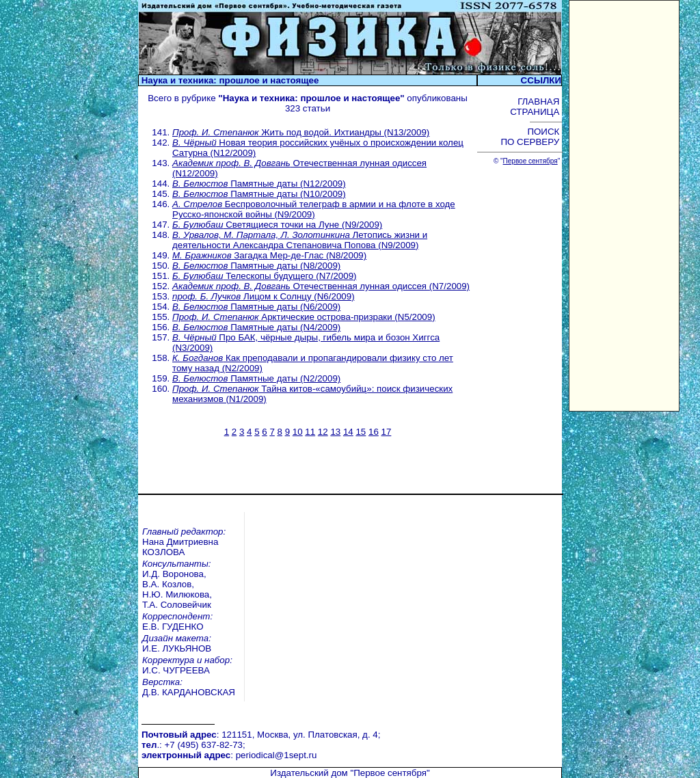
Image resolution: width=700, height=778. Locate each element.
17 (387, 432)
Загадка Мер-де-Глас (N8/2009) (269, 255)
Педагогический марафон (220, 763)
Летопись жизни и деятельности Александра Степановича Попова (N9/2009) (300, 240)
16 (374, 432)
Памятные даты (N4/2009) (256, 327)
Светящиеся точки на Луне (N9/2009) (277, 225)
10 (298, 432)
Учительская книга (394, 753)
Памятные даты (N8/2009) (256, 266)
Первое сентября (530, 161)
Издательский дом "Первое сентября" (350, 697)
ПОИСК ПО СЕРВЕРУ (531, 137)
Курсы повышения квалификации (426, 743)
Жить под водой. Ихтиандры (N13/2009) (301, 132)
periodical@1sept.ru (277, 683)
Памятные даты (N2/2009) (256, 378)
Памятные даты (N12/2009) (259, 184)
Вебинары (188, 743)
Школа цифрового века (404, 763)
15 (361, 432)
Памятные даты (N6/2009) (256, 307)
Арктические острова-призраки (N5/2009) (304, 317)
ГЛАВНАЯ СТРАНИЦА (536, 107)
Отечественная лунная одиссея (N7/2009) (321, 286)
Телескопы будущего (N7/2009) (265, 276)
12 (323, 432)
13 (335, 432)
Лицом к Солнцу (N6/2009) (264, 296)
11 (310, 432)
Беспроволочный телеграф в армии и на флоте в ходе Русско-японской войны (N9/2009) (314, 209)
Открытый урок (198, 753)
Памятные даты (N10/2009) (259, 194)
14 (348, 432)
